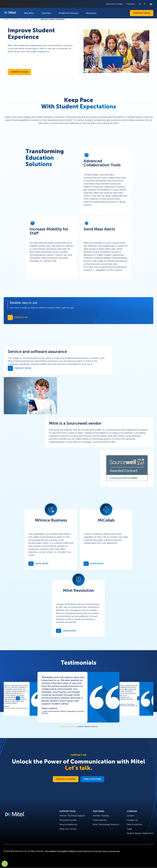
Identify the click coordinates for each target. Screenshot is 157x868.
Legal (129, 829)
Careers (131, 816)
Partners (131, 4)
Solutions (46, 13)
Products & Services (69, 13)
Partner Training (101, 816)
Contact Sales (142, 13)
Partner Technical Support (72, 816)
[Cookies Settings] (5, 864)
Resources (91, 13)
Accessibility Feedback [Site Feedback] (67, 851)
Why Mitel (29, 13)
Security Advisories (69, 824)
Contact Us (132, 820)
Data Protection (134, 824)
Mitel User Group (68, 829)
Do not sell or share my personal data (106, 851)
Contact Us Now (66, 779)
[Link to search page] (140, 4)
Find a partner (100, 820)
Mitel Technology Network (106, 824)
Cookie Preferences (84, 851)
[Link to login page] (145, 4)
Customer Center (114, 4)
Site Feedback (51, 851)
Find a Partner (92, 779)
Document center (68, 820)
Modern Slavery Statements (140, 833)
